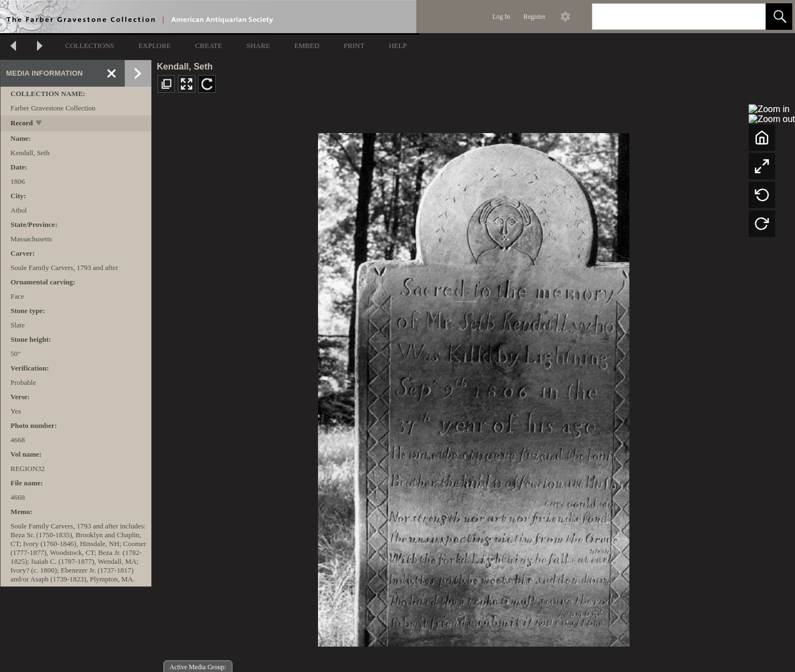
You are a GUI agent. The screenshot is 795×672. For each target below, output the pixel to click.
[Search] (666, 17)
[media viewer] (473, 387)
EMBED (307, 46)
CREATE (208, 46)
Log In (501, 17)
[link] (748, 16)
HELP (398, 46)
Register (534, 17)
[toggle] (39, 124)
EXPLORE (155, 46)
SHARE (258, 46)
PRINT (354, 46)
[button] (779, 17)
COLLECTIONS (90, 46)
